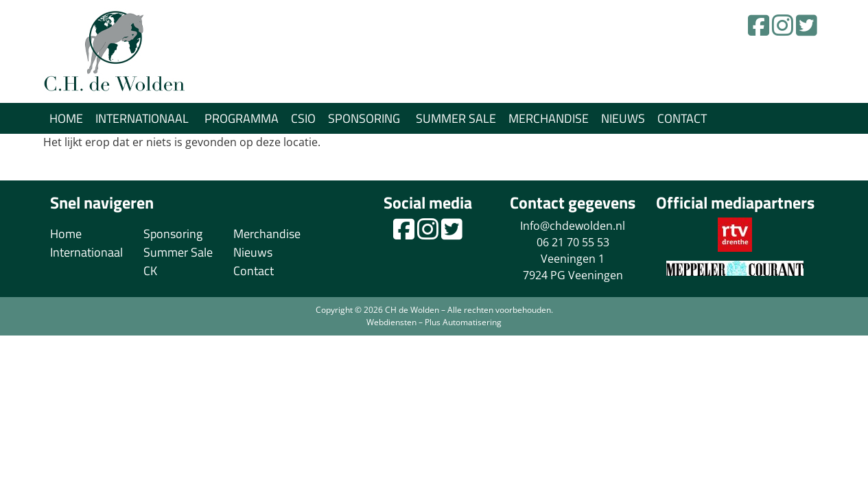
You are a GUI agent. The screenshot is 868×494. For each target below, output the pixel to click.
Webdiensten (391, 322)
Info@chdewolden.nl (573, 226)
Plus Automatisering (463, 322)
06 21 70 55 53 (573, 242)
